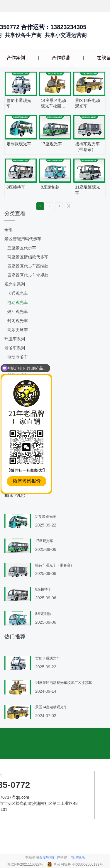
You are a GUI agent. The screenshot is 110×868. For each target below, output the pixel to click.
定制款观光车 (19, 144)
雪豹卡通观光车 (19, 103)
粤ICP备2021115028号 (26, 864)
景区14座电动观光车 (88, 103)
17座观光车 (51, 144)
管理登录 (78, 857)
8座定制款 (50, 187)
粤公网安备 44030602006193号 (78, 864)
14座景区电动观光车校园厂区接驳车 (53, 104)
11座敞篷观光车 (88, 190)
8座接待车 (16, 187)
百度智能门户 (50, 857)
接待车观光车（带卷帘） (87, 147)
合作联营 (61, 58)
